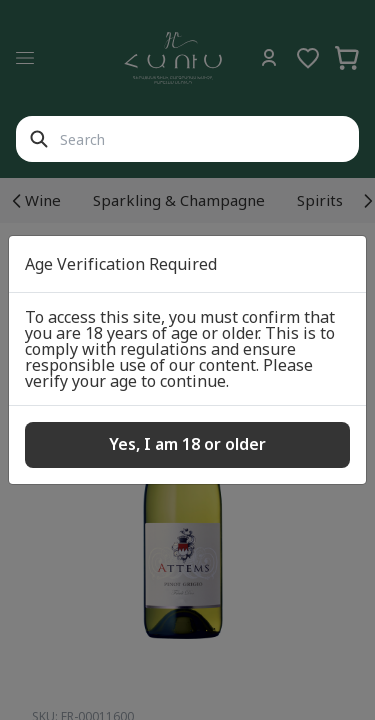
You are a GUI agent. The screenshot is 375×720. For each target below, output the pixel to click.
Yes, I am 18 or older (187, 444)
